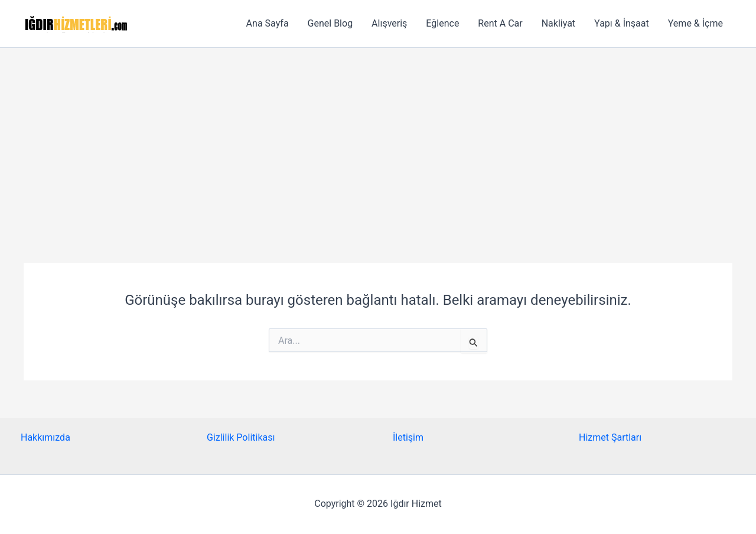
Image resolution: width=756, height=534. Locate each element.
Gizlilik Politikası (241, 437)
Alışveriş (389, 23)
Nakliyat (558, 23)
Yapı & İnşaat (622, 23)
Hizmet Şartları (610, 437)
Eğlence (442, 23)
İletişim (408, 437)
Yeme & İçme (695, 23)
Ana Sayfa (268, 23)
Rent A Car (500, 23)
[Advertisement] (378, 136)
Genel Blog (330, 23)
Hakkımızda (45, 437)
